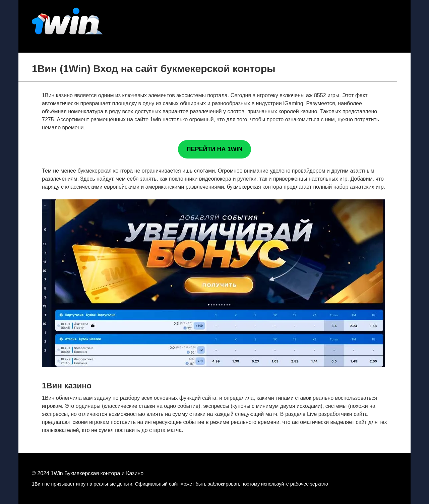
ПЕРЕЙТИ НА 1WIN (215, 149)
